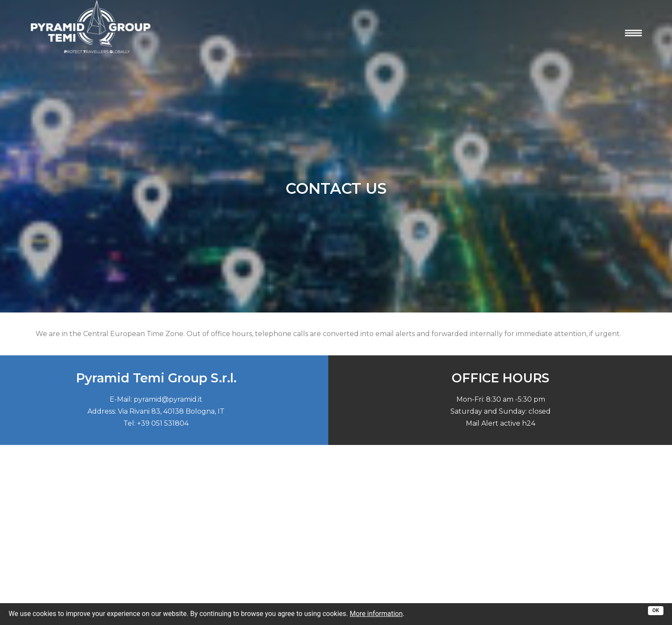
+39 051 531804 (163, 421)
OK (656, 610)
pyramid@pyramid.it (168, 397)
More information (376, 614)
